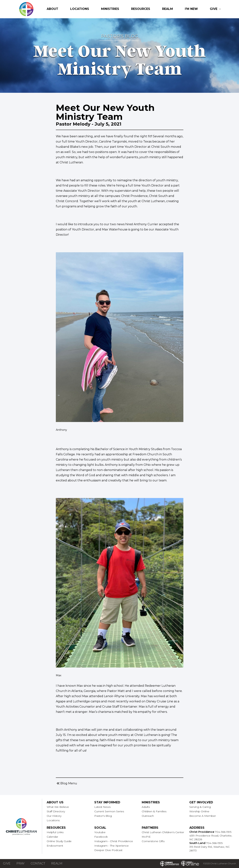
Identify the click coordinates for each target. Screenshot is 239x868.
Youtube (100, 832)
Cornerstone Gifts (153, 841)
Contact (38, 863)
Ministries (110, 9)
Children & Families (154, 811)
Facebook (101, 837)
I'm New (191, 9)
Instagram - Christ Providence (114, 841)
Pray (21, 863)
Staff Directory (56, 811)
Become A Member (203, 816)
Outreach (148, 816)
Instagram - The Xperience (111, 846)
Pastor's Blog (103, 816)
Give (7, 863)
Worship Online (199, 811)
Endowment (55, 846)
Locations (80, 9)
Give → (216, 9)
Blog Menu (66, 783)
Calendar (52, 837)
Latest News (102, 807)
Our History (54, 816)
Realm (167, 9)
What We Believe (58, 807)
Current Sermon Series (109, 811)
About (52, 9)
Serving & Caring (200, 807)
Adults (146, 807)
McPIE (146, 837)
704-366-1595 (223, 832)
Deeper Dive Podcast (108, 850)
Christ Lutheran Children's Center (163, 832)
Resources (141, 9)
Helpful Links (55, 832)
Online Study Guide (59, 841)
